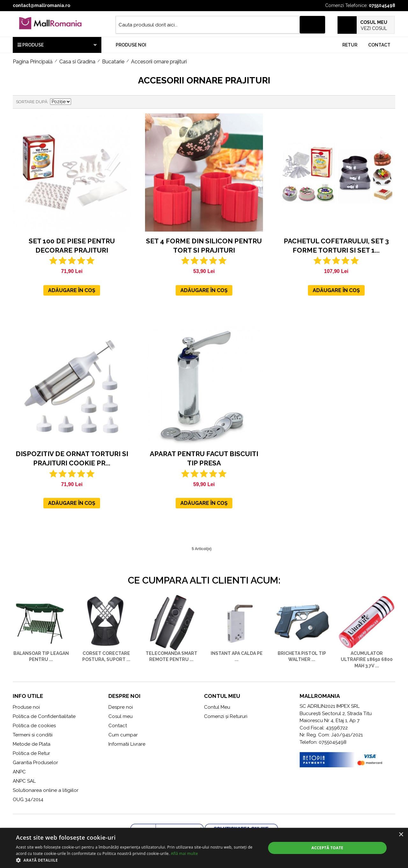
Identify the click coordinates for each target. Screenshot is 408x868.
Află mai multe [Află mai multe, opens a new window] (184, 854)
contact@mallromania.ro (41, 5)
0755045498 (382, 5)
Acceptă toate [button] (327, 848)
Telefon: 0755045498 (323, 742)
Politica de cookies (34, 726)
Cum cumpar (123, 735)
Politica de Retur (31, 753)
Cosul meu (120, 716)
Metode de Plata (32, 744)
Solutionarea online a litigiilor (46, 790)
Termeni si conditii (33, 735)
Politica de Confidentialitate (44, 716)
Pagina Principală (33, 62)
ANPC (19, 772)
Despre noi (121, 707)
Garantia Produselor (35, 763)
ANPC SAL (24, 781)
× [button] (401, 835)
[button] (137, 860)
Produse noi (131, 45)
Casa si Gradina (77, 62)
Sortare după (32, 102)
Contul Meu (217, 707)
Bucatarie (113, 62)
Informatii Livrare (127, 744)
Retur (350, 45)
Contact (379, 45)
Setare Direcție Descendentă (77, 102)
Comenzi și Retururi (226, 716)
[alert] (204, 848)
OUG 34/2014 (28, 800)
